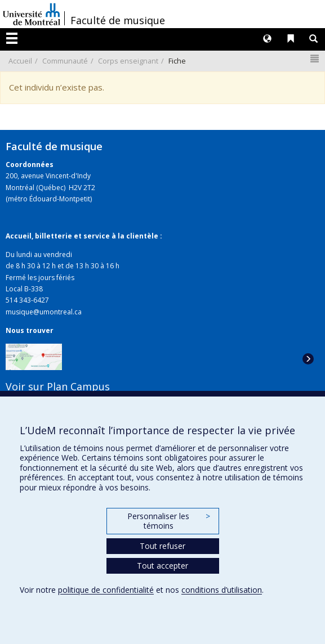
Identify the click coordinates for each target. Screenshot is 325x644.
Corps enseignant (128, 61)
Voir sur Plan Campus (58, 386)
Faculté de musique (118, 20)
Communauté (65, 61)
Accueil (20, 61)
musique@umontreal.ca (44, 312)
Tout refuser (162, 546)
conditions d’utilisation (222, 590)
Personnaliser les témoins (168, 521)
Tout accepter (162, 566)
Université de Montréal (32, 14)
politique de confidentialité (106, 590)
